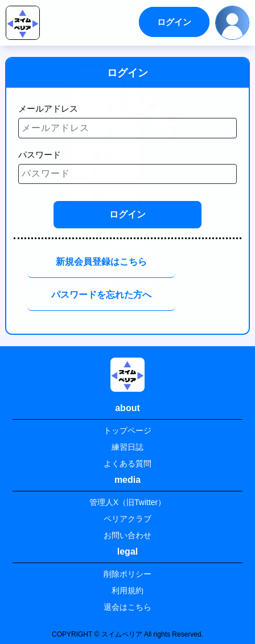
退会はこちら (127, 607)
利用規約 (127, 590)
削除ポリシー (127, 574)
